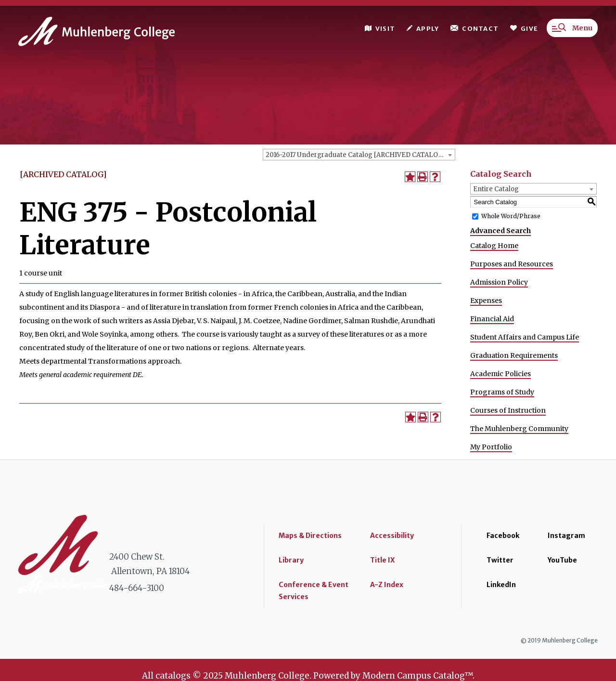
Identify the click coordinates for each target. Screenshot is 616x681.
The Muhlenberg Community (519, 429)
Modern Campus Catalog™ (417, 676)
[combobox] (359, 155)
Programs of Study (502, 392)
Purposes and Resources (512, 264)
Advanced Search (500, 231)
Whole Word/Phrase (511, 216)
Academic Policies (500, 374)
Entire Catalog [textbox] (496, 189)
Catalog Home (494, 246)
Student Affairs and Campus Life (525, 337)
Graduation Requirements (514, 355)
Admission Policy (499, 282)
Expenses (486, 301)
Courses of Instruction (508, 410)
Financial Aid (492, 319)
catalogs (173, 676)
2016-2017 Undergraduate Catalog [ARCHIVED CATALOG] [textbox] (356, 155)
